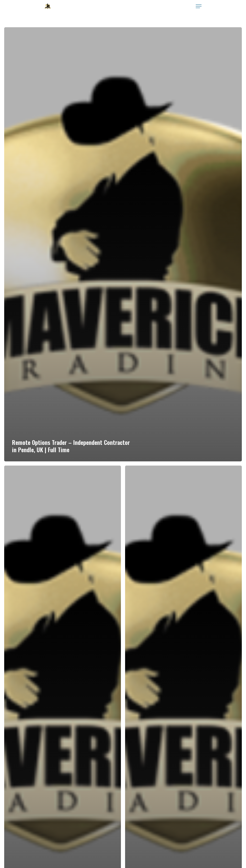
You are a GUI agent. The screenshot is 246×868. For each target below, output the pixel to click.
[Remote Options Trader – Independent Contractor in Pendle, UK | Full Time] (123, 244)
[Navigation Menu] (199, 6)
